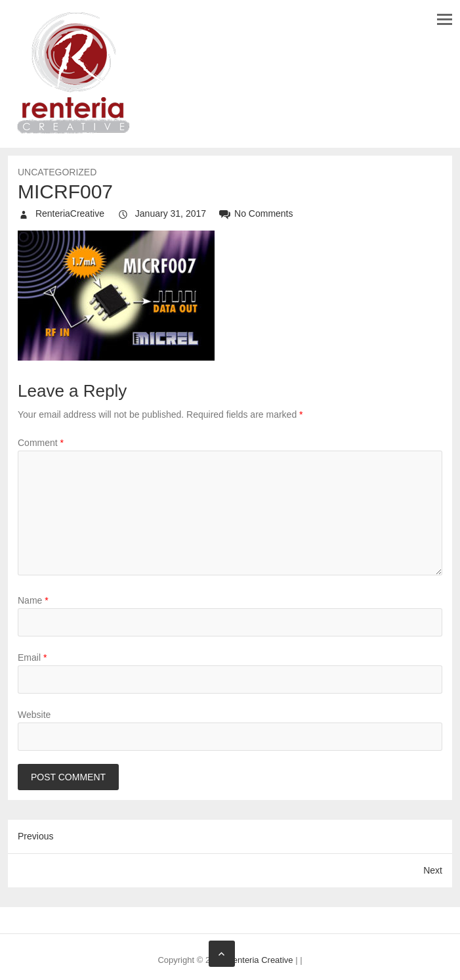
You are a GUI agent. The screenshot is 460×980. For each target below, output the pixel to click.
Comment (41, 443)
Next (433, 870)
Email (32, 657)
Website (34, 715)
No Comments (263, 213)
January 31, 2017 (169, 213)
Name (33, 600)
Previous (35, 836)
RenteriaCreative (69, 213)
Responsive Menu (445, 19)
